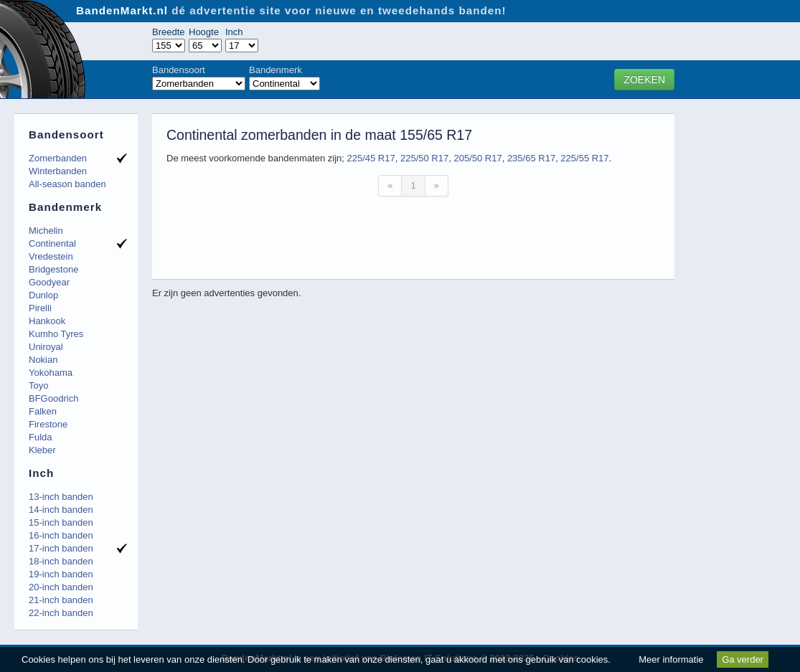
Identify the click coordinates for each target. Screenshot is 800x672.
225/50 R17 (424, 158)
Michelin (46, 231)
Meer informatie (671, 659)
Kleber (42, 450)
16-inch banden (61, 535)
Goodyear (49, 282)
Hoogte (204, 32)
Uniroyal (46, 347)
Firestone (48, 424)
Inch (234, 32)
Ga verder (743, 659)
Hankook (47, 321)
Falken (43, 411)
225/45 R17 (371, 158)
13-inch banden (61, 497)
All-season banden (67, 184)
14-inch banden (61, 510)
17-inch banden (61, 548)
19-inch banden (61, 574)
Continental (52, 243)
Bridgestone (53, 269)
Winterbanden (58, 171)
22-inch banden (61, 613)
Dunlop (43, 295)
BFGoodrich (53, 398)
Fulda (41, 437)
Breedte (169, 32)
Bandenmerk (276, 70)
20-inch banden (61, 587)
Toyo (38, 385)
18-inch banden (61, 561)
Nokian (43, 360)
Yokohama (51, 373)
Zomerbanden (58, 158)
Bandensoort (179, 70)
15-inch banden (61, 522)
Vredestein (51, 256)
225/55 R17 (584, 158)
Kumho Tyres (56, 334)
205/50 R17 (477, 158)
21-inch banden (61, 600)
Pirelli (40, 308)
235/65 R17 (531, 158)
